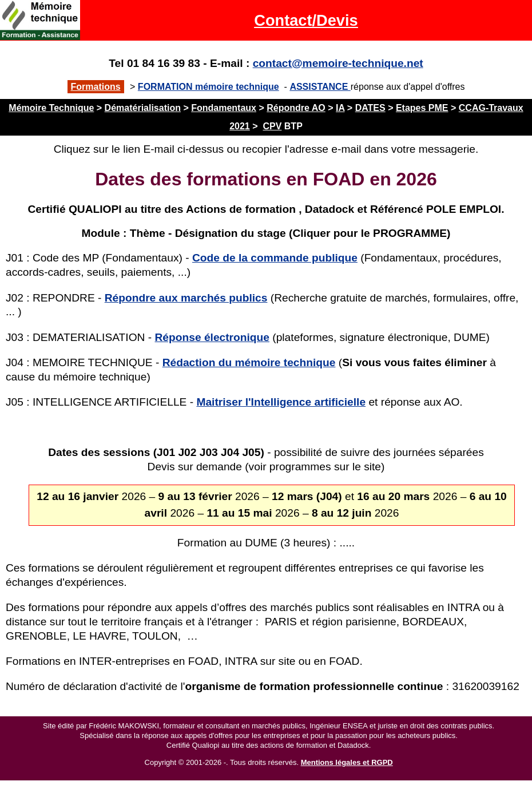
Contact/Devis (306, 20)
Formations (96, 87)
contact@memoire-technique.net (338, 63)
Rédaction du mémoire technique (249, 362)
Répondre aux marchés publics (186, 298)
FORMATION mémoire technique (209, 87)
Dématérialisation (143, 108)
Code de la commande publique (275, 258)
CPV (272, 126)
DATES (370, 108)
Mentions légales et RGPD (347, 762)
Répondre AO (296, 108)
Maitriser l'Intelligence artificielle (281, 402)
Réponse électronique (212, 337)
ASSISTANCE (320, 87)
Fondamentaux (224, 108)
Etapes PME (422, 108)
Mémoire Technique (51, 108)
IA (340, 108)
